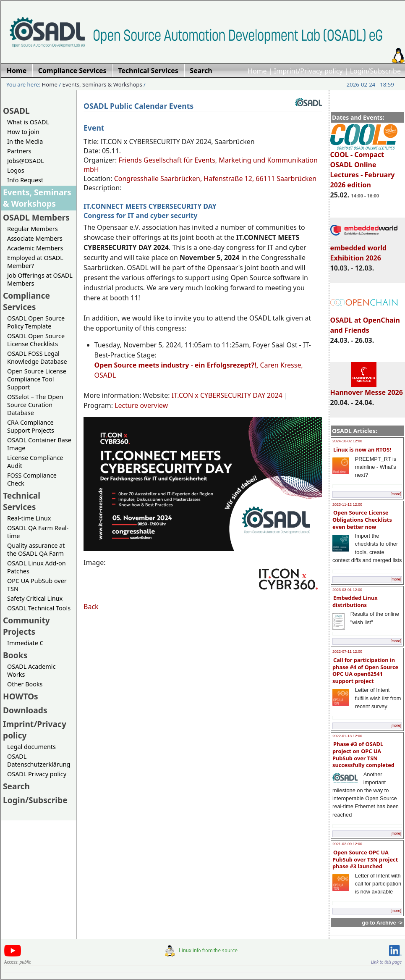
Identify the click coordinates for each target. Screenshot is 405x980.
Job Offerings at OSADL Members (40, 279)
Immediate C (25, 643)
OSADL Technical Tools (39, 608)
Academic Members (35, 248)
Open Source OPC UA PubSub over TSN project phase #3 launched (365, 859)
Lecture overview (141, 405)
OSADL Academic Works (31, 670)
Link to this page (386, 962)
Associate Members (35, 238)
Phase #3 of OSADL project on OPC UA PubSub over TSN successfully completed (363, 754)
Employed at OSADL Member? (35, 262)
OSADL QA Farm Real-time (38, 532)
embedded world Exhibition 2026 (364, 249)
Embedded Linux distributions (355, 601)
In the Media (25, 141)
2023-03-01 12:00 (347, 590)
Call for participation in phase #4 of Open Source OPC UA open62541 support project (365, 670)
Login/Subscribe (375, 71)
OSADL (16, 111)
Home (257, 71)
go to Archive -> (382, 923)
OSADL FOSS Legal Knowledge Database (37, 357)
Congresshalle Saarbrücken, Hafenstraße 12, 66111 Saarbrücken (215, 179)
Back (91, 607)
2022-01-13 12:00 (347, 736)
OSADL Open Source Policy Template (36, 322)
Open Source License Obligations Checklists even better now (362, 519)
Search (16, 786)
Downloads (25, 710)
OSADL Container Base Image (39, 444)
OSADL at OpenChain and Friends (365, 321)
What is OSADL (28, 122)
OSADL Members (36, 217)
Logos (16, 170)
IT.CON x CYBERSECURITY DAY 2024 (227, 395)
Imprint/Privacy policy (308, 71)
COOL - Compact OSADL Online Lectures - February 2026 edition (364, 166)
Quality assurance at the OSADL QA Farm (36, 549)
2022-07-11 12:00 (347, 652)
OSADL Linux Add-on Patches (37, 567)
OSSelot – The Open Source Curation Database (35, 405)
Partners (19, 151)
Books (15, 655)
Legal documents (31, 747)
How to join (23, 132)
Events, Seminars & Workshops (102, 84)
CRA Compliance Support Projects (31, 426)
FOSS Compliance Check (32, 479)
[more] (396, 494)
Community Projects (26, 626)
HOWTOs (21, 696)
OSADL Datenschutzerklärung (39, 760)
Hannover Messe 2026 (367, 389)
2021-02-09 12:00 (347, 844)
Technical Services (22, 501)
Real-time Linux (29, 518)
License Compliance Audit (35, 462)
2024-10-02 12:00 (347, 441)
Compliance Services (26, 301)
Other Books (25, 684)
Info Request (25, 180)
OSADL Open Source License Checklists (36, 340)
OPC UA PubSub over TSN (37, 585)
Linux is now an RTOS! (362, 449)
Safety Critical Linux (35, 598)
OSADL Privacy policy (37, 774)
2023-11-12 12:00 (347, 504)
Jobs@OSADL (26, 161)
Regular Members (33, 229)
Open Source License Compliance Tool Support (37, 379)
